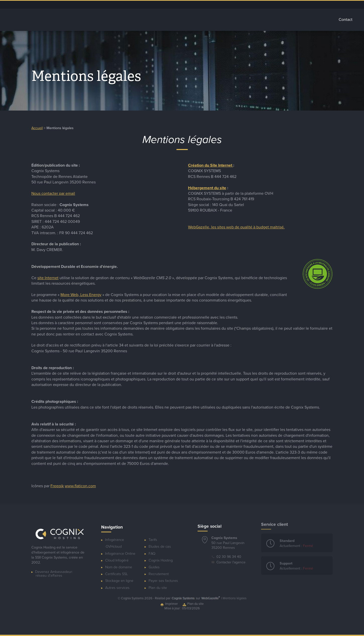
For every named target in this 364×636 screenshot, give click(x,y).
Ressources (291, 5)
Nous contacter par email (53, 193)
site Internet (48, 276)
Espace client (259, 5)
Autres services (266, 20)
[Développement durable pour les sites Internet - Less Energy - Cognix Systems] (318, 286)
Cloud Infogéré (189, 20)
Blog (276, 5)
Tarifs (323, 20)
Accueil (126, 20)
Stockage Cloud (228, 20)
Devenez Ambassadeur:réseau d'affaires (54, 569)
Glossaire (299, 20)
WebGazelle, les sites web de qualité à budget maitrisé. (236, 227)
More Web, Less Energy (81, 292)
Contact (346, 20)
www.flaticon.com (80, 484)
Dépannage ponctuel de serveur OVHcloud (227, 5)
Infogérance (154, 20)
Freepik (57, 484)
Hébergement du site (207, 188)
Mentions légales (235, 598)
